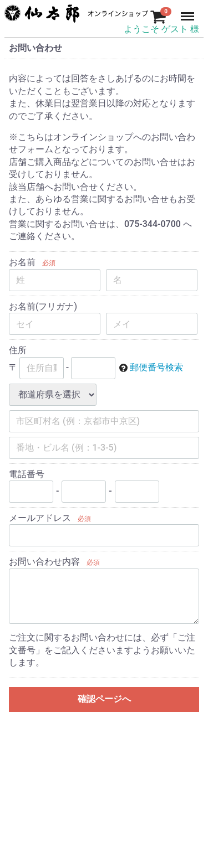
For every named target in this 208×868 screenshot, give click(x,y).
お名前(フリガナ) (43, 306)
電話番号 (27, 474)
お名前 (22, 263)
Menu (189, 11)
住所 (18, 351)
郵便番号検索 (156, 367)
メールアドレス (40, 518)
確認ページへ (104, 699)
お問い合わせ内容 (44, 562)
